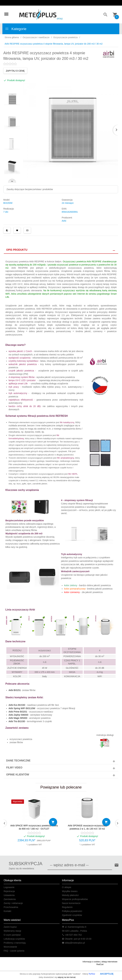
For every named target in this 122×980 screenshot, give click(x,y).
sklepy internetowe (110, 962)
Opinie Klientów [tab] (18, 775)
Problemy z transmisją (15, 943)
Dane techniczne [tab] (18, 761)
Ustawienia (9, 895)
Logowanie (9, 887)
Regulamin (67, 907)
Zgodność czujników (72, 915)
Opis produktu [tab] (17, 250)
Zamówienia (10, 899)
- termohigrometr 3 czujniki (30, 721)
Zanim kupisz (10, 927)
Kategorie (16, 29)
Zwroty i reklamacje (13, 903)
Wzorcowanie (10, 947)
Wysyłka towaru (70, 891)
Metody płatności (70, 895)
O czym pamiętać (12, 935)
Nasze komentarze (71, 903)
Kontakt (7, 911)
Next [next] (12, 181)
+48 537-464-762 (72, 935)
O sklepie (67, 887)
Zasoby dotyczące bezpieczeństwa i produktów (30, 189)
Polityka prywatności (72, 911)
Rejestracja (9, 891)
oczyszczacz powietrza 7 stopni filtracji (56, 708)
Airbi (64, 221)
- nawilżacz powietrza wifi (30, 705)
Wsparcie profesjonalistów (75, 899)
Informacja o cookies (91, 962)
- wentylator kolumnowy (30, 715)
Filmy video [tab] (14, 768)
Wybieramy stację (12, 931)
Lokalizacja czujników (14, 939)
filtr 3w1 (55, 705)
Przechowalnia (11, 907)
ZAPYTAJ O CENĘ (15, 71)
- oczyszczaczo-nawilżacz (31, 712)
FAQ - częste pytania (14, 951)
